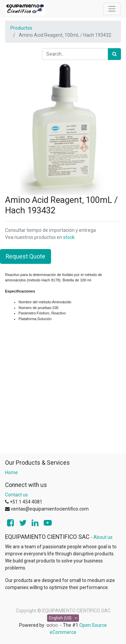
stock (69, 237)
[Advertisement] (63, 390)
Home (11, 472)
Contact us (16, 495)
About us (103, 537)
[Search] (114, 54)
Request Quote (26, 256)
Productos (21, 28)
